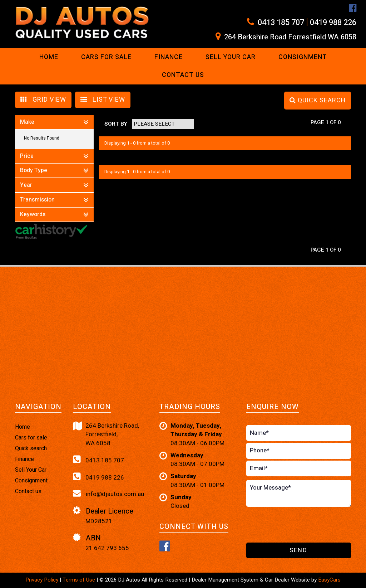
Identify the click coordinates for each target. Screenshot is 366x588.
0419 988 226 (333, 23)
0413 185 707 (281, 23)
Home (49, 57)
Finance (169, 57)
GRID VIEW (43, 100)
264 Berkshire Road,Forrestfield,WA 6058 (106, 435)
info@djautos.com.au (108, 494)
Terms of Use (80, 580)
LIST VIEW (103, 100)
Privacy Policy (43, 580)
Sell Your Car (231, 57)
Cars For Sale (106, 57)
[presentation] (288, 525)
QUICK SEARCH (318, 100)
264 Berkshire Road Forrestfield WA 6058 (290, 37)
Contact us (183, 75)
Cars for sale (31, 438)
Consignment (303, 57)
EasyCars (329, 580)
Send (298, 550)
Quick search (31, 448)
